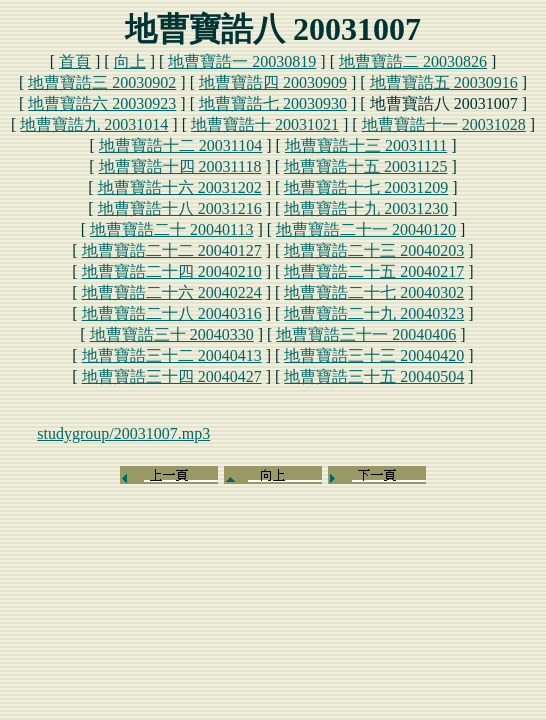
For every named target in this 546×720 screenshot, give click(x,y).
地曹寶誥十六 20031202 (180, 187)
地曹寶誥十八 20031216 (180, 208)
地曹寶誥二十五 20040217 (374, 271)
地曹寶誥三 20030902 (102, 82)
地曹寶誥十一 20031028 (444, 124)
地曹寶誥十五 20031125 (365, 166)
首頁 (75, 61)
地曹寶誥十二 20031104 (180, 145)
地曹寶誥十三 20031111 (366, 145)
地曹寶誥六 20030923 (102, 103)
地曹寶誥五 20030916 (444, 82)
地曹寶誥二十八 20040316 (172, 313)
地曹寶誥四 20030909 (273, 82)
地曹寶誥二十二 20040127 (172, 250)
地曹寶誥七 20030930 (273, 103)
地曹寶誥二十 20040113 (171, 229)
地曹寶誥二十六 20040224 (172, 292)
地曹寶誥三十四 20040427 (172, 376)
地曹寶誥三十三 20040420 (374, 355)
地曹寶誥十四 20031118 (180, 166)
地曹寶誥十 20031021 (265, 124)
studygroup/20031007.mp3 (123, 433)
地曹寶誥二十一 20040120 (366, 229)
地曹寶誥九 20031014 (94, 124)
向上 (130, 61)
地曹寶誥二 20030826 (413, 61)
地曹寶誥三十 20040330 (172, 334)
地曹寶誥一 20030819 (242, 61)
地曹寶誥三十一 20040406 (366, 334)
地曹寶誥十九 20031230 (366, 208)
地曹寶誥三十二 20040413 (172, 355)
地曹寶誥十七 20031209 (366, 187)
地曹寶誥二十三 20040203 (374, 250)
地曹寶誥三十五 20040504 (374, 376)
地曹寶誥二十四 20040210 (172, 271)
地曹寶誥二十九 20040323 (374, 313)
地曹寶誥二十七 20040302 (374, 292)
